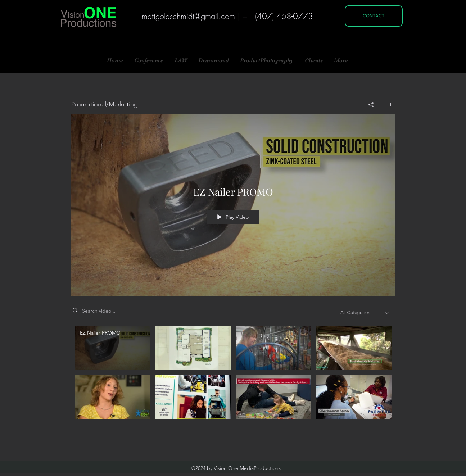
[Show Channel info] (388, 105)
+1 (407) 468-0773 (278, 16)
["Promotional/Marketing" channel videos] (233, 377)
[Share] (371, 105)
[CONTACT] (374, 16)
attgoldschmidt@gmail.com (191, 16)
